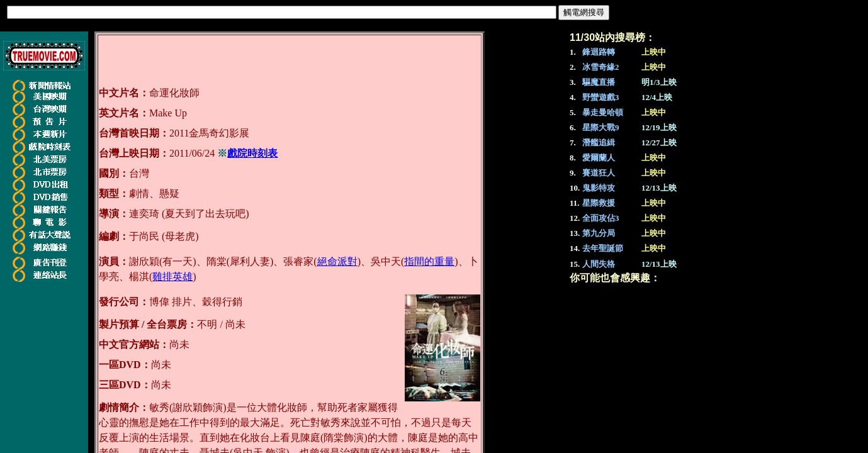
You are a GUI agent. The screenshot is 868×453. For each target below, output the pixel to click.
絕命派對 (337, 261)
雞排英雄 (172, 277)
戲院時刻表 (252, 153)
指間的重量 (429, 261)
